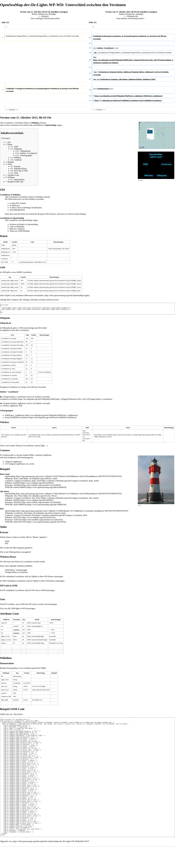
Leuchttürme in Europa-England (12, 360)
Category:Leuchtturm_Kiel (24, 517)
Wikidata (40, 197)
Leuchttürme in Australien (10, 380)
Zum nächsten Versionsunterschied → (131, 18)
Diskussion (43, 14)
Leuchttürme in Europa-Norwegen (12, 347)
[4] (28, 291)
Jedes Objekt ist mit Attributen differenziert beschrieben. (22, 295)
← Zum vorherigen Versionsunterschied (44, 18)
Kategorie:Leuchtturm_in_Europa (13, 389)
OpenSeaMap (10, 478)
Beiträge (52, 14)
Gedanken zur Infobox (9, 401)
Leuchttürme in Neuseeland (10, 384)
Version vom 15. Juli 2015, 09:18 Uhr (35, 12)
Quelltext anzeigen (59, 12)
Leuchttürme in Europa (9, 340)
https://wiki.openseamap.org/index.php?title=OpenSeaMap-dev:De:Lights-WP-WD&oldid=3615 (51, 862)
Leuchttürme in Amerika (9, 377)
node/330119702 (20, 523)
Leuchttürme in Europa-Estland (11, 350)
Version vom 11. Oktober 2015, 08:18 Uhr (122, 12)
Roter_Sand (18, 480)
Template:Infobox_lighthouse (15, 405)
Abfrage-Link (28, 300)
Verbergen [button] (6, 138)
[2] (28, 284)
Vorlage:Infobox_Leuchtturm (14, 398)
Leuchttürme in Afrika (8, 367)
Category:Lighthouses (13, 463)
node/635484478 (20, 489)
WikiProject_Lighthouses (15, 417)
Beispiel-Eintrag (6, 670)
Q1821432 (17, 519)
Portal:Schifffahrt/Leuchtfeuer (17, 419)
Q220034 (17, 484)
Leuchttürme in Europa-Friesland (12, 353)
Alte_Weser (18, 497)
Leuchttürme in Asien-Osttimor (11, 374)
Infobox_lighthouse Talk (13, 407)
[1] (28, 280)
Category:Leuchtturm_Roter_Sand (27, 482)
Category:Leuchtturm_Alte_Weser (27, 499)
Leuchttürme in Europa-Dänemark (12, 343)
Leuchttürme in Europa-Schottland (12, 363)
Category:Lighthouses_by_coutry (21, 465)
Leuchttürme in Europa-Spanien (11, 357)
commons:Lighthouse (43, 457)
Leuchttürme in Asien (8, 370)
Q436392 (17, 502)
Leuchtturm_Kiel (21, 515)
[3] (28, 287)
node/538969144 (20, 506)
